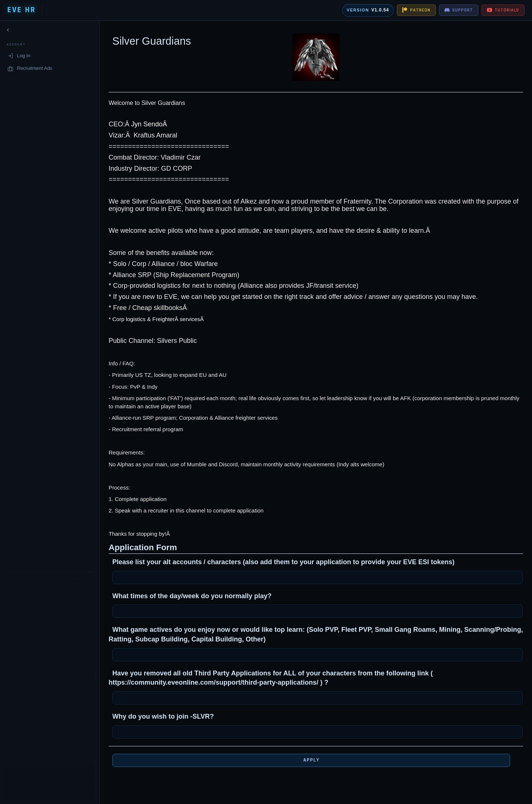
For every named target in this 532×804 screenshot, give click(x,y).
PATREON (416, 10)
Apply (306, 760)
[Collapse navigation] (8, 31)
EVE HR (22, 10)
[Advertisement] (44, 689)
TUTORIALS (503, 10)
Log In (19, 57)
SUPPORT (459, 10)
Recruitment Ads (30, 70)
